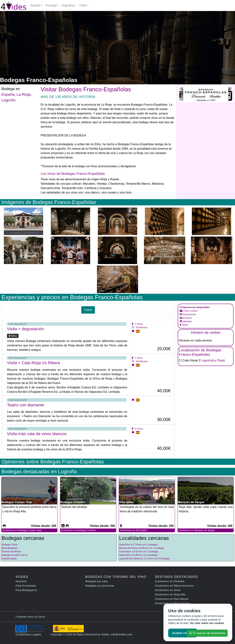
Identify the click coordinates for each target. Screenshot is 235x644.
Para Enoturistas (26, 586)
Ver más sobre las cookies (207, 623)
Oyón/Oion (125, 545)
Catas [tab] (88, 310)
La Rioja (23, 94)
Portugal (51, 5)
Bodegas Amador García (15, 555)
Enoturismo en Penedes (170, 581)
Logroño (8, 100)
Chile (83, 5)
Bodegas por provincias (100, 586)
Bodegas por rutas (97, 581)
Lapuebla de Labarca (130, 558)
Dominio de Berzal (11, 551)
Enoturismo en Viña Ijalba (133, 530)
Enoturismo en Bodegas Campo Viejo (22, 530)
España (35, 5)
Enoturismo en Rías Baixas (172, 599)
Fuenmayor (125, 551)
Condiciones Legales (28, 634)
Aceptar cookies (183, 633)
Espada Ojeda (9, 558)
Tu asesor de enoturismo (207, 633)
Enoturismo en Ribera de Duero (175, 586)
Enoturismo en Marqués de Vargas (197, 530)
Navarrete (124, 555)
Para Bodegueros (26, 590)
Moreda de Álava (128, 548)
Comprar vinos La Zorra (30, 617)
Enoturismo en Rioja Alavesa (173, 603)
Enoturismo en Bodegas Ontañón (78, 530)
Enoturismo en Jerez (168, 590)
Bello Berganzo (10, 548)
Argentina (68, 5)
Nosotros (21, 581)
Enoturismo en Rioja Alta (170, 594)
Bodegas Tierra (10, 545)
